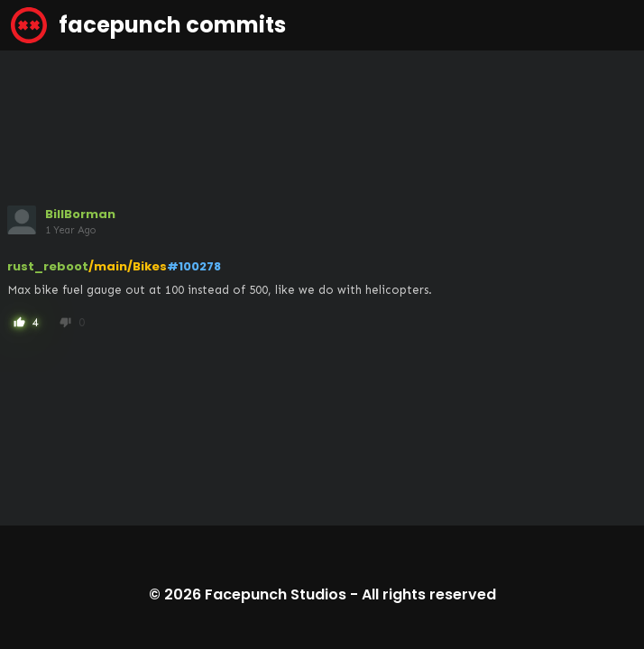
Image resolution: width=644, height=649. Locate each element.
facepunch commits (148, 25)
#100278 (194, 266)
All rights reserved (429, 594)
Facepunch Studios (276, 594)
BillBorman (80, 214)
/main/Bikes (128, 266)
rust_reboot (48, 266)
